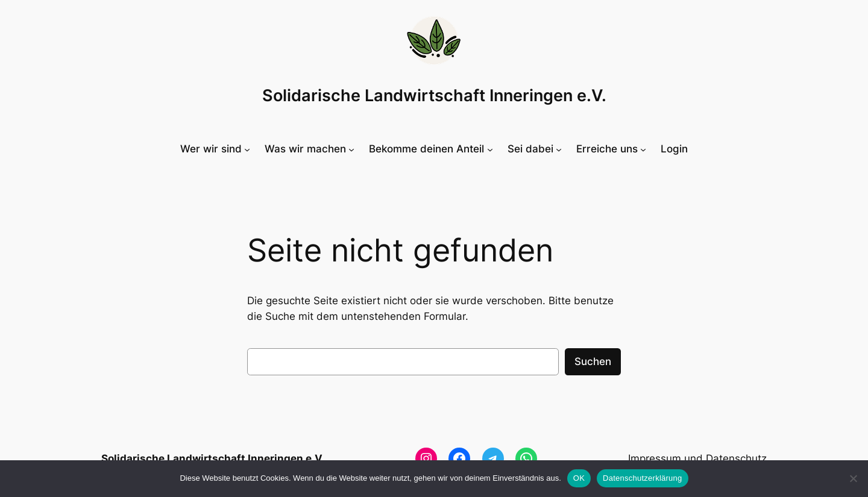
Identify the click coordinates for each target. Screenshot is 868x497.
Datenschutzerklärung (642, 478)
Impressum (655, 458)
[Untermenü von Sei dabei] (535, 149)
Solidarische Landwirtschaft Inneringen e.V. (434, 95)
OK (579, 478)
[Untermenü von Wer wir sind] (215, 149)
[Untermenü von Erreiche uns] (611, 149)
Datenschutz (736, 458)
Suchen (593, 361)
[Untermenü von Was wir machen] (310, 149)
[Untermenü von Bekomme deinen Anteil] (431, 149)
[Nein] (853, 478)
